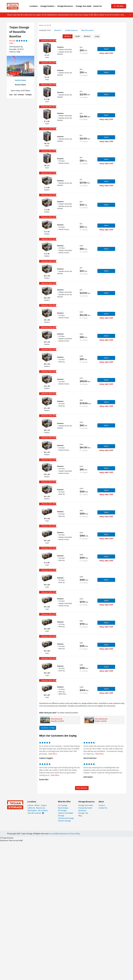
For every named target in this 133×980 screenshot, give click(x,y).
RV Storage (62, 811)
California (31, 808)
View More (14, 73)
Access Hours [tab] (20, 85)
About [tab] (58, 30)
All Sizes (68, 36)
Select (106, 49)
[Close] (130, 15)
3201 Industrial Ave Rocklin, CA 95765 (101, 720)
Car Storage (63, 805)
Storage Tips (83, 813)
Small (77, 36)
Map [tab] (88, 30)
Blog (80, 816)
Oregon (44, 805)
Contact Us (97, 6)
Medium (87, 36)
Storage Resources (65, 6)
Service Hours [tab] (20, 80)
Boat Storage (63, 808)
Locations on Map (48, 728)
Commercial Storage (66, 818)
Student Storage (64, 821)
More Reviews (82, 788)
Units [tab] (45, 30)
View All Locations (36, 813)
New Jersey (41, 808)
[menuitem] (34, 6)
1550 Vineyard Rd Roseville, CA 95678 (57, 720)
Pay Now (119, 6)
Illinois (37, 805)
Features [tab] (71, 30)
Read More (53, 754)
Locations (34, 6)
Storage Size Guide (84, 6)
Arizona (30, 805)
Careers (102, 805)
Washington (32, 811)
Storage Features (47, 6)
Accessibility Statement (59, 834)
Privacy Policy (75, 834)
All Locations (43, 811)
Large (97, 36)
